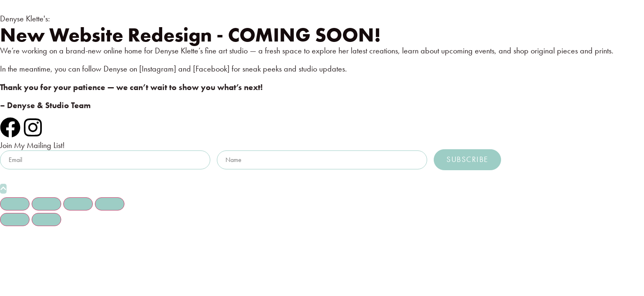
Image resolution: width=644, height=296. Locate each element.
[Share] (78, 204)
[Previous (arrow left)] (15, 220)
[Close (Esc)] (110, 204)
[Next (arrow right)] (46, 220)
